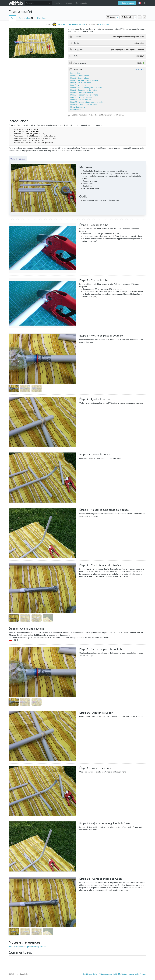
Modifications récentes (126, 974)
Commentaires (24, 18)
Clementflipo (104, 24)
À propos (143, 974)
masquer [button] (139, 69)
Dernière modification (77, 24)
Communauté (81, 3)
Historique (41, 18)
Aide (137, 974)
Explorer (59, 3)
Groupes (69, 3)
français (140, 3)
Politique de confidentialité (108, 974)
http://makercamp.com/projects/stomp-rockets (27, 947)
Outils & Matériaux (18, 159)
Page (13, 18)
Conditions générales (90, 974)
